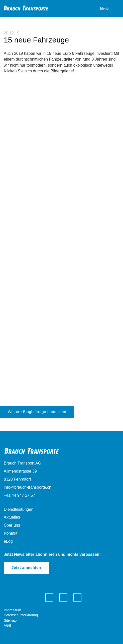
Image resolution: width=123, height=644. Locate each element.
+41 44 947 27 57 (19, 495)
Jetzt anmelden (26, 567)
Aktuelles (12, 517)
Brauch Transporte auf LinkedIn (63, 597)
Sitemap (10, 620)
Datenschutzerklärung (21, 615)
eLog (8, 541)
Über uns (12, 525)
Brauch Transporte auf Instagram (77, 597)
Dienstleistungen (19, 509)
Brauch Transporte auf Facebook (49, 597)
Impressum (12, 610)
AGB (8, 625)
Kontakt (11, 533)
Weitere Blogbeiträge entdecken (37, 412)
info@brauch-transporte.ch (28, 487)
